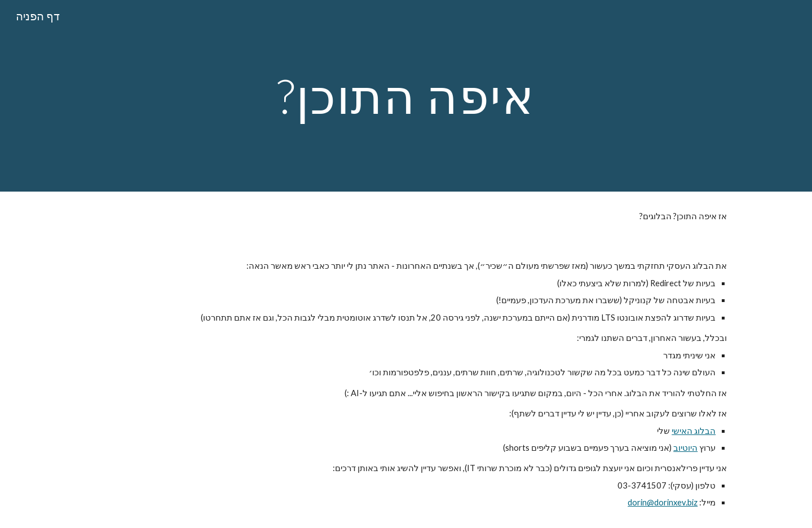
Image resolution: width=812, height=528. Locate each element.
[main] (406, 96)
